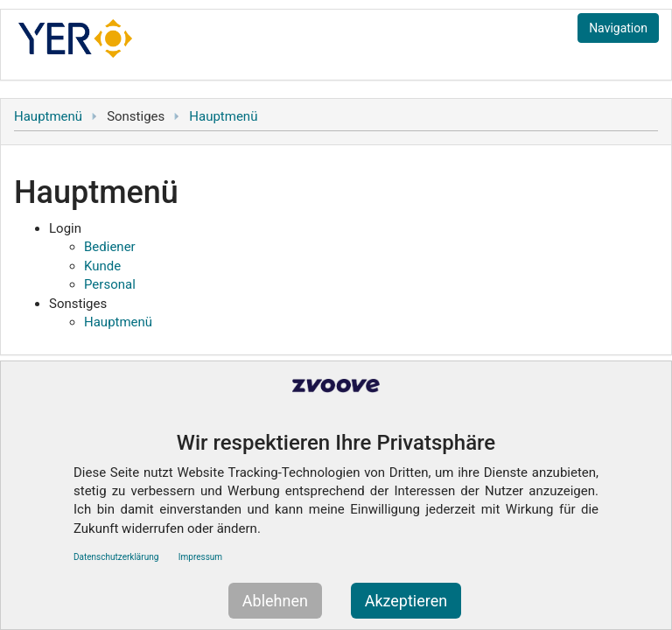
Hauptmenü (48, 116)
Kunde (102, 266)
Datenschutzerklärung (116, 557)
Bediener (110, 247)
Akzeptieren (406, 601)
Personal (110, 284)
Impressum (200, 557)
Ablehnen (275, 601)
